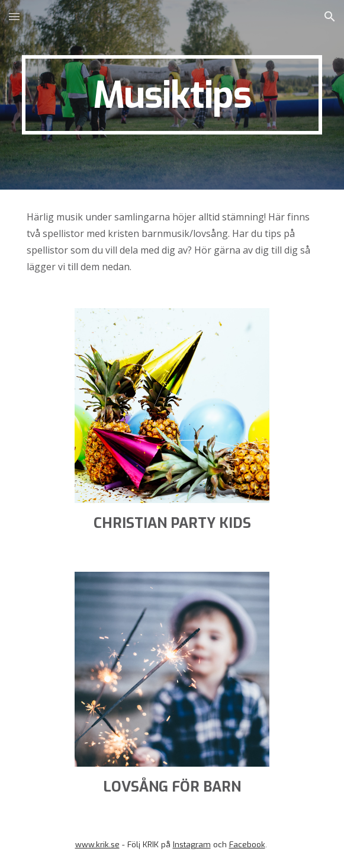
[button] (14, 16)
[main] (172, 95)
